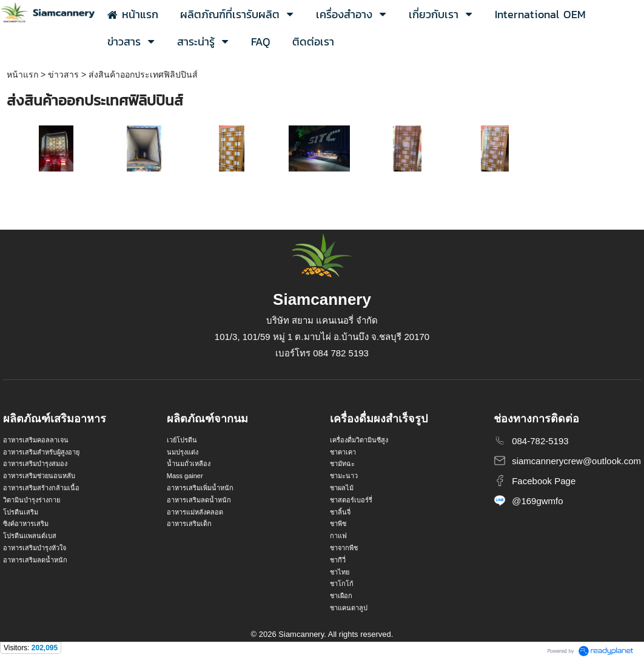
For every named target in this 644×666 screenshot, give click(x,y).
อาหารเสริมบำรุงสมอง (35, 464)
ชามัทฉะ (342, 464)
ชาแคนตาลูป (349, 608)
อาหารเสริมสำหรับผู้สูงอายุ (41, 452)
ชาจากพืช (344, 548)
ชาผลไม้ (342, 488)
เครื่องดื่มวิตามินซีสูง (359, 440)
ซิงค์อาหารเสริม (26, 524)
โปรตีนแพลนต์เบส (30, 536)
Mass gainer (185, 476)
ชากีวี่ (338, 560)
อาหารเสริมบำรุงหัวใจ (35, 548)
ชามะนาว (344, 476)
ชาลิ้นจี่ (340, 512)
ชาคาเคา (343, 452)
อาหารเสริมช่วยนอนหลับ (39, 476)
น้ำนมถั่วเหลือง (189, 464)
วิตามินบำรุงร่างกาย (32, 500)
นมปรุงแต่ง (183, 452)
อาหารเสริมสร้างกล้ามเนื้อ (41, 488)
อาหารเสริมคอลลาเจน (36, 440)
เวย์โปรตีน (182, 440)
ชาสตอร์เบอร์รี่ (351, 500)
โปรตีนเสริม (21, 512)
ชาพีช (338, 524)
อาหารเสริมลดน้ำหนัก (35, 560)
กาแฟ (338, 536)
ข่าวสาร (63, 75)
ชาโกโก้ (342, 584)
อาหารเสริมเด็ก (189, 524)
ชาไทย (340, 572)
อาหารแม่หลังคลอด (195, 512)
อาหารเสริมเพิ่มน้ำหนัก (200, 488)
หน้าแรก (22, 75)
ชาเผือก (341, 596)
